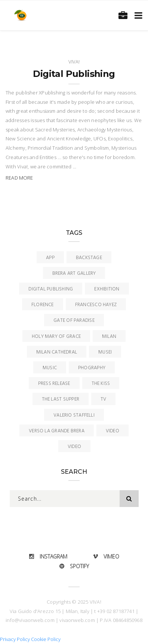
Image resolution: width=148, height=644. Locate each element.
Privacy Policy (15, 639)
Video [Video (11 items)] (112, 431)
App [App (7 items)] (50, 258)
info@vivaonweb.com (30, 620)
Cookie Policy (46, 639)
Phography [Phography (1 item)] (92, 368)
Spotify (74, 566)
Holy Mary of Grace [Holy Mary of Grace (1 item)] (56, 337)
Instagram (48, 556)
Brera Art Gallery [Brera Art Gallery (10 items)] (74, 273)
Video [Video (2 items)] (74, 447)
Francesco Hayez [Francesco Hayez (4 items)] (96, 305)
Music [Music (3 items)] (50, 368)
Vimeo (106, 556)
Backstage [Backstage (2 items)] (89, 258)
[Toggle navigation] (137, 15)
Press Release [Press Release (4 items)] (54, 384)
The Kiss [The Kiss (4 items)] (101, 384)
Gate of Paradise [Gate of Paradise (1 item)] (74, 321)
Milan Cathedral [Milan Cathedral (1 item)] (57, 352)
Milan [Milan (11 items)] (109, 337)
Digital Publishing (74, 74)
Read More (19, 178)
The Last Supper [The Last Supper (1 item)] (61, 399)
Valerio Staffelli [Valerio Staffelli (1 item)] (74, 415)
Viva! (74, 62)
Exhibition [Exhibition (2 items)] (107, 289)
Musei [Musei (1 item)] (105, 352)
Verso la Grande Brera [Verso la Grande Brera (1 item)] (57, 431)
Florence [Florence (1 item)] (43, 305)
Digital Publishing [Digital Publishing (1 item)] (51, 289)
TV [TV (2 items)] (103, 399)
